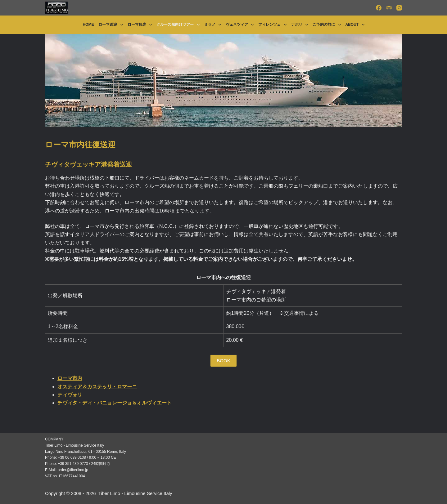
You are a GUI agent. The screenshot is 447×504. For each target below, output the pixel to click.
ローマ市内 (70, 378)
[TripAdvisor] (389, 8)
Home (88, 25)
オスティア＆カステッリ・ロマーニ (97, 387)
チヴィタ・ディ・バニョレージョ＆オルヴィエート (115, 403)
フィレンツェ (273, 25)
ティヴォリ (70, 395)
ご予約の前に (328, 25)
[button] (223, 361)
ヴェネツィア (241, 25)
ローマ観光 (141, 25)
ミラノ (214, 25)
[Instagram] (399, 8)
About (356, 25)
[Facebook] (379, 8)
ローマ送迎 (112, 25)
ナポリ (301, 25)
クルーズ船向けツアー (179, 25)
